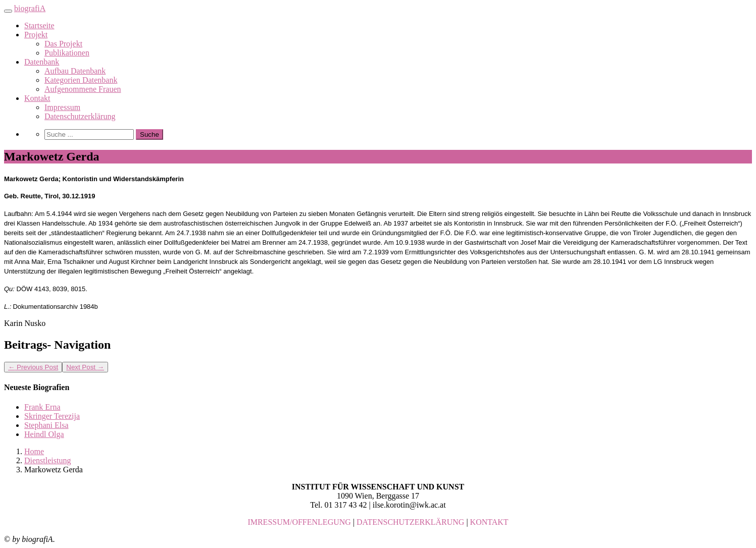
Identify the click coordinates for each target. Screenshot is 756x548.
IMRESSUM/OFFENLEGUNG (299, 522)
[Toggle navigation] (8, 11)
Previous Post (33, 367)
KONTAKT (489, 522)
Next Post (85, 367)
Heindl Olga (44, 434)
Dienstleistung (47, 460)
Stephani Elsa (46, 425)
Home (34, 451)
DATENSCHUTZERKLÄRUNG (410, 522)
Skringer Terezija (52, 416)
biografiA (30, 8)
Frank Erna (42, 407)
